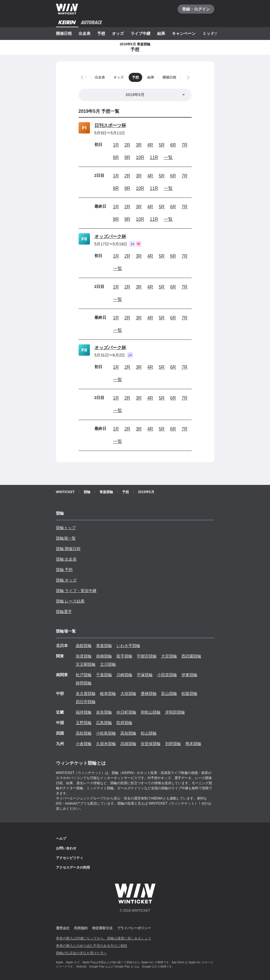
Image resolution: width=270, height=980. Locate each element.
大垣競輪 (128, 693)
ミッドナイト (214, 33)
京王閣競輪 (86, 664)
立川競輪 (108, 664)
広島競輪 (104, 723)
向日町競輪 (126, 712)
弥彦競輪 (84, 656)
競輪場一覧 (66, 538)
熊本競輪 (193, 744)
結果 (161, 33)
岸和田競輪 (175, 712)
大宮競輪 (169, 656)
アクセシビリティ (70, 858)
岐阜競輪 (108, 693)
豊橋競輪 (149, 693)
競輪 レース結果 (70, 601)
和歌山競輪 (151, 712)
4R (150, 145)
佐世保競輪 (151, 744)
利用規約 (81, 928)
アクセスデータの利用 (73, 867)
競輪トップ (66, 528)
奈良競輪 (104, 712)
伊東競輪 (189, 675)
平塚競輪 (145, 675)
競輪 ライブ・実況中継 (76, 591)
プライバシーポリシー (134, 928)
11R (154, 157)
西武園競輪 (191, 656)
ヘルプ (61, 839)
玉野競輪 (84, 723)
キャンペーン (184, 33)
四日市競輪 (86, 702)
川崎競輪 (124, 675)
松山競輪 (149, 733)
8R (116, 157)
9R (127, 157)
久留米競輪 (106, 744)
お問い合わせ (66, 848)
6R (173, 145)
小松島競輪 (106, 733)
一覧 (168, 157)
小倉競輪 (84, 744)
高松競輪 (84, 733)
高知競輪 (128, 733)
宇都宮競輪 (147, 656)
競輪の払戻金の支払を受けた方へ (81, 953)
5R (161, 145)
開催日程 (64, 33)
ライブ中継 (141, 33)
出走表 (85, 33)
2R (127, 145)
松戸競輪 (84, 675)
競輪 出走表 (66, 559)
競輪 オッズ (66, 580)
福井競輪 (84, 712)
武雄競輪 (128, 744)
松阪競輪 (189, 693)
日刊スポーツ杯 (110, 125)
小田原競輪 (167, 675)
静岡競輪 (84, 683)
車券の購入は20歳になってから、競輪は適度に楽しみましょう (104, 938)
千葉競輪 (104, 675)
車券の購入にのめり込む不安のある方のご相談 (92, 946)
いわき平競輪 (128, 646)
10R (140, 157)
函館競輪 (84, 646)
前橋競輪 (104, 656)
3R (139, 145)
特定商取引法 (102, 928)
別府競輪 (173, 744)
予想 (101, 33)
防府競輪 (124, 723)
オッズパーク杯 (110, 236)
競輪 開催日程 (68, 549)
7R (184, 145)
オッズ (118, 33)
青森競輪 (104, 646)
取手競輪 (124, 656)
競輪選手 (64, 612)
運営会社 (63, 928)
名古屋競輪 (86, 693)
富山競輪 (169, 693)
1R (116, 145)
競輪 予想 (64, 570)
